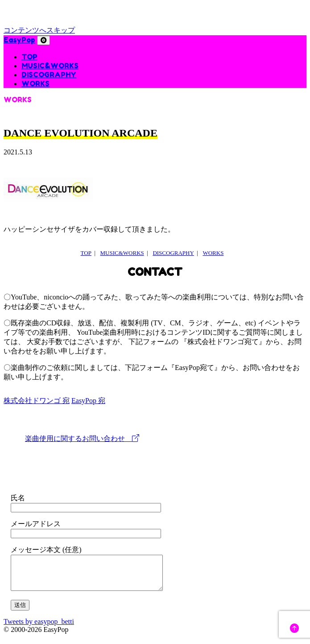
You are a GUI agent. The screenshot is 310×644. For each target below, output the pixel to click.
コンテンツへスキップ (39, 30)
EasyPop (19, 40)
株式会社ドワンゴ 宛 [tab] (37, 401)
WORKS (35, 83)
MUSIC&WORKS (50, 66)
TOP (29, 57)
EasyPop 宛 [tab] (88, 401)
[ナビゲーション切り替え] (43, 40)
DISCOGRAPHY (49, 75)
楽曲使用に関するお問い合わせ (82, 438)
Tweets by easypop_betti (39, 628)
